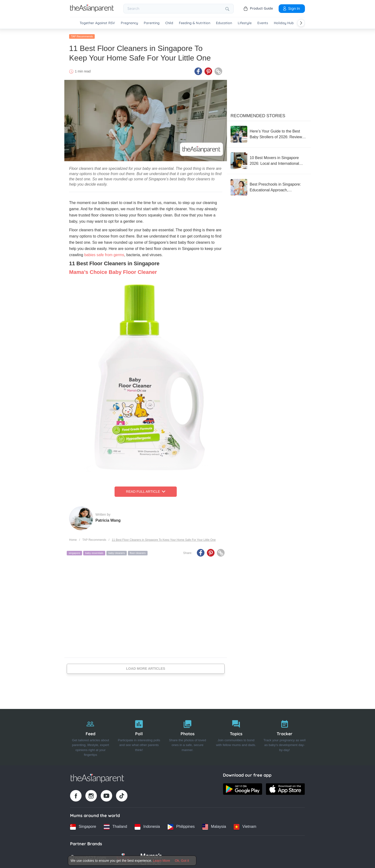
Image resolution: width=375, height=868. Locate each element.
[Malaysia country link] (214, 825)
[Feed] (91, 736)
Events (263, 23)
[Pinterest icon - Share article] (208, 70)
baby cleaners (117, 552)
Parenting (152, 23)
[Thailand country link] (115, 825)
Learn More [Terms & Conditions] (162, 861)
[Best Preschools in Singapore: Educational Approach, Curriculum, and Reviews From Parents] (269, 186)
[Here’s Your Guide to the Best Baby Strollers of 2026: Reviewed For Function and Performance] (269, 133)
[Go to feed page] (92, 11)
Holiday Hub (284, 23)
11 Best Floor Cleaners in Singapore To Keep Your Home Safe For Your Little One (164, 538)
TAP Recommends (82, 35)
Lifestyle (245, 23)
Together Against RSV (97, 23)
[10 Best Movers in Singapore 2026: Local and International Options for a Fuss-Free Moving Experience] (269, 160)
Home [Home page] (73, 538)
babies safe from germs (104, 254)
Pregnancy (129, 23)
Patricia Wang (108, 519)
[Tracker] (284, 736)
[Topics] (236, 736)
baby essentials (94, 552)
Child (169, 23)
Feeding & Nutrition (195, 23)
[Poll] (139, 736)
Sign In (291, 8)
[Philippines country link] (181, 825)
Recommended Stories (258, 115)
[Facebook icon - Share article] (198, 70)
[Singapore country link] (83, 825)
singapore (74, 552)
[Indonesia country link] (147, 825)
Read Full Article (146, 490)
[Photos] (188, 736)
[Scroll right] (301, 23)
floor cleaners (138, 552)
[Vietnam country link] (245, 825)
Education (224, 23)
